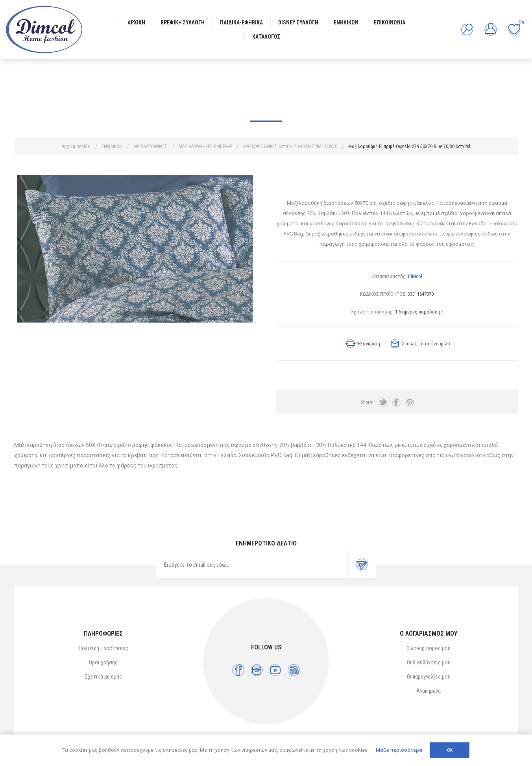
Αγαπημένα (429, 691)
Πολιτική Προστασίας (103, 648)
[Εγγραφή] (252, 565)
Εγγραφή (362, 565)
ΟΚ (450, 750)
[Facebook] (238, 670)
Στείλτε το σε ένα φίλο (426, 344)
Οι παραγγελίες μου (429, 677)
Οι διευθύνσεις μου (429, 662)
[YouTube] (275, 670)
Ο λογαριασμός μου (429, 648)
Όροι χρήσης (103, 662)
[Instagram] (257, 670)
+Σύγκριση (369, 344)
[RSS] (294, 670)
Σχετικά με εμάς (103, 677)
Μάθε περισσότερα (399, 750)
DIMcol (415, 276)
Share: (367, 402)
